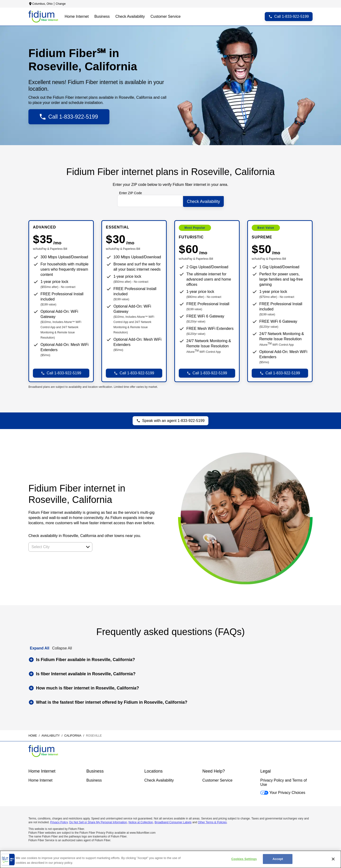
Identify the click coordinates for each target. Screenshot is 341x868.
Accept (278, 859)
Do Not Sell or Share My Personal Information (98, 821)
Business (94, 779)
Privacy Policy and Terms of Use (283, 781)
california (73, 734)
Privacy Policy (59, 821)
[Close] (333, 859)
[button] (88, 546)
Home (33, 734)
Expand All (40, 647)
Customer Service (217, 779)
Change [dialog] (61, 4)
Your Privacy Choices (283, 791)
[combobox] (55, 546)
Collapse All (62, 647)
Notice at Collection (141, 821)
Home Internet (40, 779)
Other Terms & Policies (212, 821)
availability (51, 734)
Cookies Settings (244, 859)
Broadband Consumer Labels (173, 821)
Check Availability (159, 779)
